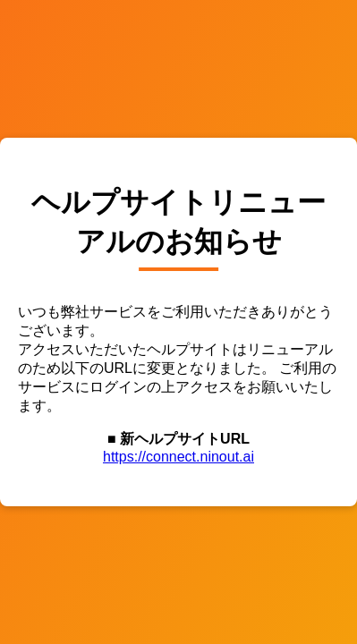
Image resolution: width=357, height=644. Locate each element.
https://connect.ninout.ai (178, 457)
